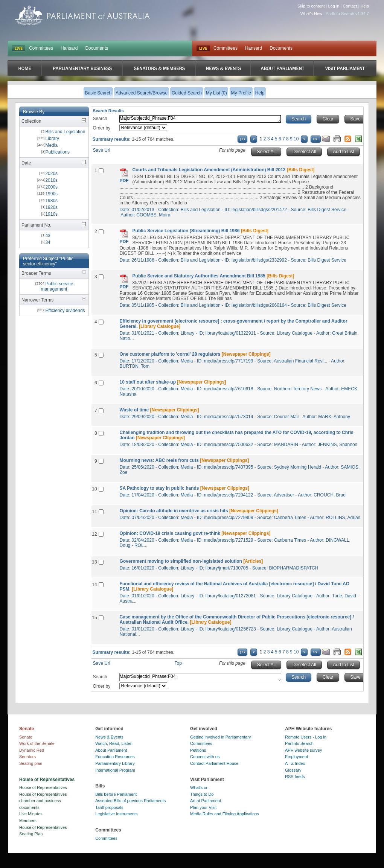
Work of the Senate (37, 743)
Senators (27, 757)
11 (94, 512)
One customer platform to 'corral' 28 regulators (170, 354)
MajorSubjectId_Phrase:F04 (200, 119)
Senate (26, 737)
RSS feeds (295, 777)
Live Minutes (31, 814)
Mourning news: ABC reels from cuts (159, 460)
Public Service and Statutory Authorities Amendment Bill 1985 (199, 276)
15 (94, 618)
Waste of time (134, 410)
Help (365, 6)
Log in (334, 6)
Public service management (57, 286)
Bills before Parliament (116, 794)
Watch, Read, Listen (114, 743)
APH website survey (303, 750)
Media (51, 145)
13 (94, 562)
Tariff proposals (109, 807)
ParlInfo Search (299, 743)
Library (52, 139)
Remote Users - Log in (306, 737)
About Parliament (111, 750)
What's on (199, 787)
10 (296, 139)
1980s (51, 201)
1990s (51, 194)
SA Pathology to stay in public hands (159, 488)
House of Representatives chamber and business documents (43, 801)
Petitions (198, 750)
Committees (41, 48)
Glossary (293, 770)
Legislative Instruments (117, 814)
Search (100, 119)
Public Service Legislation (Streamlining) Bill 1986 (186, 231)
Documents (97, 48)
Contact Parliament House (214, 763)
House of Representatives (43, 787)
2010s (51, 180)
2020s (51, 174)
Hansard (69, 48)
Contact (350, 6)
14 (94, 585)
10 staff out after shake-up (148, 382)
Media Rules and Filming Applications (225, 814)
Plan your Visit (203, 807)
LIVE (19, 49)
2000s (51, 187)
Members (28, 821)
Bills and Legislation (65, 132)
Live (203, 49)
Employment (296, 757)
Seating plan (31, 763)
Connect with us (205, 757)
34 (48, 242)
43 (48, 236)
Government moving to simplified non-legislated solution (181, 561)
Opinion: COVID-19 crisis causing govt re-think (170, 533)
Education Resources (115, 757)
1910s (51, 214)
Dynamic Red (32, 750)
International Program (115, 770)
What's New (311, 14)
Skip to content (311, 6)
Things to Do (202, 794)
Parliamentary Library (115, 763)
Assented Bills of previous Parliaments (130, 801)
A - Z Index (295, 763)
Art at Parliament (206, 801)
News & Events (109, 737)
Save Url (102, 150)
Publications (57, 152)
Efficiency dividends (65, 311)
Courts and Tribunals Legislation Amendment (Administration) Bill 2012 (209, 170)
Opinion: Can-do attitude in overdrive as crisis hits (174, 511)
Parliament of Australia (82, 15)
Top (178, 663)
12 (94, 534)
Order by (102, 128)
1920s (51, 207)
